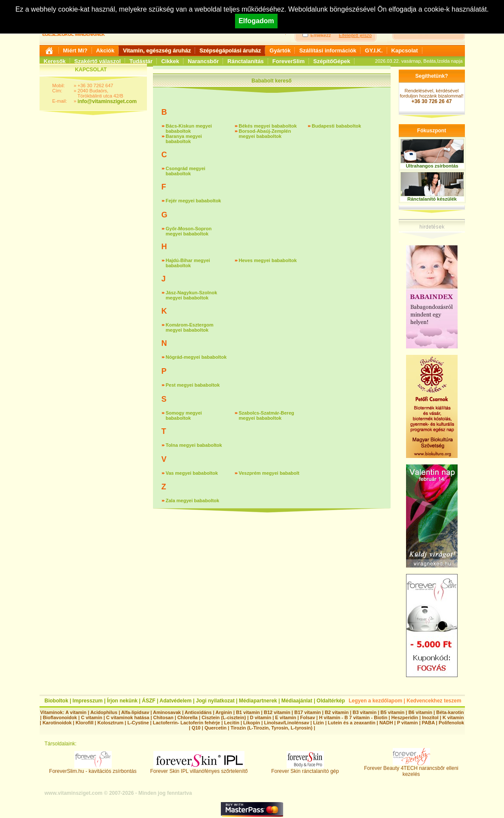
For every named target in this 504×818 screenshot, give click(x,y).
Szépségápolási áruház (230, 50)
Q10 (196, 728)
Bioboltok (57, 701)
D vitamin (261, 717)
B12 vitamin (277, 712)
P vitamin (408, 723)
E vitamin (286, 717)
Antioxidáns (198, 712)
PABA (429, 723)
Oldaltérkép (331, 701)
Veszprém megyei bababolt (269, 473)
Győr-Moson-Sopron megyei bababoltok (189, 231)
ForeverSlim (289, 61)
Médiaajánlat (297, 701)
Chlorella (188, 717)
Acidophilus (104, 712)
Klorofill (85, 723)
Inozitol (430, 717)
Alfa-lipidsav (135, 712)
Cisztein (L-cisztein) (224, 717)
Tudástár (141, 61)
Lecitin (231, 723)
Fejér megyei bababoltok (194, 201)
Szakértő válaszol (98, 61)
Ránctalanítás (246, 61)
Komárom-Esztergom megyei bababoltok (190, 327)
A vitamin (76, 712)
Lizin (319, 723)
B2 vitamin (337, 712)
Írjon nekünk (122, 701)
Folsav (307, 717)
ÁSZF (148, 701)
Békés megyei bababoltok (268, 126)
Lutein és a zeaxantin (352, 723)
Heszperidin (405, 717)
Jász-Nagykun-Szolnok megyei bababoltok (192, 295)
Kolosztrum (111, 723)
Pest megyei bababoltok (193, 385)
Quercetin (215, 728)
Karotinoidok (57, 723)
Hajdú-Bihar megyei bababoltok (188, 263)
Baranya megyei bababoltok (184, 139)
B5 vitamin (393, 712)
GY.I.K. (374, 50)
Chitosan (163, 717)
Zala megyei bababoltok (193, 501)
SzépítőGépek (332, 61)
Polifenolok (451, 723)
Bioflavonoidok (60, 717)
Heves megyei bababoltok (268, 260)
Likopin (252, 723)
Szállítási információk (328, 50)
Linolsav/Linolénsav (286, 723)
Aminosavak (167, 712)
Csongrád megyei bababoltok (186, 171)
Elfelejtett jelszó (355, 35)
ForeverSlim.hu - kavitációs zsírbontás (93, 769)
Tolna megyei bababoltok (194, 445)
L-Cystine (138, 723)
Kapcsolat (405, 50)
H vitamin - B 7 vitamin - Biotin (353, 717)
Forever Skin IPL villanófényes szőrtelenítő (199, 769)
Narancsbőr (203, 61)
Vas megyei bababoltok (192, 473)
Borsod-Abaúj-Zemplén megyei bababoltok (265, 134)
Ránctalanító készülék (432, 199)
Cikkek (170, 61)
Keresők (55, 61)
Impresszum (88, 701)
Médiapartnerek (258, 701)
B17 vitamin (308, 712)
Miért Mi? (75, 50)
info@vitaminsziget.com (107, 101)
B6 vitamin (420, 712)
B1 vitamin (248, 712)
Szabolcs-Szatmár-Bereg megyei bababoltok (267, 415)
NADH (386, 723)
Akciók (105, 50)
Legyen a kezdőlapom (376, 701)
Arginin (224, 712)
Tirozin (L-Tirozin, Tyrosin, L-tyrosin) (271, 728)
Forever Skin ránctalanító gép (305, 769)
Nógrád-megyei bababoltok (196, 357)
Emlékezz (321, 35)
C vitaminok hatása (128, 717)
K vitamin (453, 717)
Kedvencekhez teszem (434, 701)
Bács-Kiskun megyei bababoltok (189, 128)
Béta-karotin (450, 712)
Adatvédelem (176, 701)
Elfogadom (256, 21)
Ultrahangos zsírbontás (432, 166)
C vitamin (92, 717)
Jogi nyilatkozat (215, 701)
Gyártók (280, 50)
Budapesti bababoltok (337, 126)
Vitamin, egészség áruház (157, 50)
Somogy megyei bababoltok (184, 415)
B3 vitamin (365, 712)
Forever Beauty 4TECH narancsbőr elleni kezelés (411, 769)
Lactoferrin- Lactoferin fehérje (186, 723)
